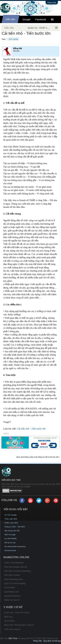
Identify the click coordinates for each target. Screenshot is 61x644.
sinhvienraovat (10, 550)
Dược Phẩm (10, 621)
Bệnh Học (9, 617)
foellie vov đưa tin (12, 600)
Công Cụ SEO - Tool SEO (15, 527)
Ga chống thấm (11, 546)
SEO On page (10, 535)
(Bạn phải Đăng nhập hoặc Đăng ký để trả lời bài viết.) (38, 457)
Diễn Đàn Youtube (12, 575)
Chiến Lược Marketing (14, 563)
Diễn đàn (10, 19)
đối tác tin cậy (10, 543)
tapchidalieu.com (12, 592)
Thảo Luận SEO (11, 519)
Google (27, 19)
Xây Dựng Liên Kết (12, 531)
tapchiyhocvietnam (12, 596)
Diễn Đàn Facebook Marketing (17, 571)
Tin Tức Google (10, 515)
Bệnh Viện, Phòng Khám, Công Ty (19, 625)
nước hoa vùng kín (12, 629)
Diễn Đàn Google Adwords (16, 567)
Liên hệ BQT (10, 588)
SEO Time (13, 638)
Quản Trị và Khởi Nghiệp (15, 583)
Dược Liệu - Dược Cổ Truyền (17, 613)
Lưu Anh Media (10, 538)
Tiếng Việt (37, 641)
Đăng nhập (52, 2)
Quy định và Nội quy (52, 641)
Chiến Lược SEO (11, 523)
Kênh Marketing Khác (14, 579)
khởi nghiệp (13, 39)
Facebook (41, 19)
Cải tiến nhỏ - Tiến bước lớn (31, 429)
